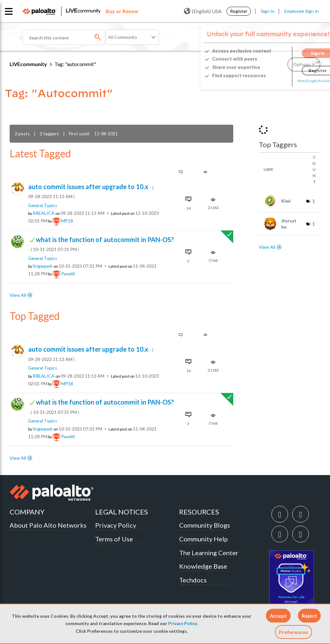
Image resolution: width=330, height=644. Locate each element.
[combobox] (64, 37)
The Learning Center (209, 553)
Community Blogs (205, 525)
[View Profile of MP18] (67, 221)
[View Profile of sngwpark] (43, 266)
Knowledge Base (203, 566)
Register (239, 11)
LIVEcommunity (28, 64)
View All (18, 295)
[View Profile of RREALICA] (44, 213)
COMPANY (27, 512)
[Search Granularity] (132, 37)
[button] (278, 616)
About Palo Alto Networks (48, 525)
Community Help (203, 539)
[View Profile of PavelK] (68, 274)
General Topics (43, 205)
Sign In (268, 11)
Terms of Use (114, 539)
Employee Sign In (302, 11)
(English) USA (203, 11)
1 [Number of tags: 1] (313, 201)
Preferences (293, 632)
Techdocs (193, 580)
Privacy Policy (182, 623)
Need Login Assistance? (292, 81)
